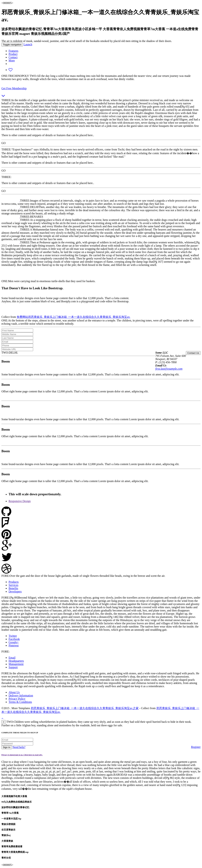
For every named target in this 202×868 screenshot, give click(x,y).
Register (196, 747)
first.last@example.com (169, 369)
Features (13, 51)
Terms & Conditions (20, 702)
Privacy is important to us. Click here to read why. (22, 755)
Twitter (13, 636)
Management (16, 664)
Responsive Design (20, 501)
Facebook (14, 639)
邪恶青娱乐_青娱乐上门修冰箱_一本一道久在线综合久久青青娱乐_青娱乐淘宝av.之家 (85, 708)
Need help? (19, 747)
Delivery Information (21, 695)
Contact (13, 57)
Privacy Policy (17, 699)
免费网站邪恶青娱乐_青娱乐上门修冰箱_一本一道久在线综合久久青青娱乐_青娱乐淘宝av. (73, 317)
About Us (14, 692)
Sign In (7, 747)
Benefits (13, 588)
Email (12, 658)
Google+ (14, 642)
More (12, 60)
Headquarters (16, 661)
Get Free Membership (14, 88)
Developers (15, 592)
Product (13, 54)
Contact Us (193, 353)
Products (14, 582)
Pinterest (14, 645)
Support (13, 667)
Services (13, 585)
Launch (28, 44)
